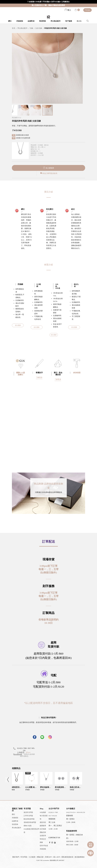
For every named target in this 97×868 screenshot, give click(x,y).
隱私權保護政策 (67, 857)
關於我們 (16, 857)
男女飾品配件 (56, 21)
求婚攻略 (43, 849)
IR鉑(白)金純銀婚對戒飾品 (24, 755)
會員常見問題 (28, 812)
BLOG (79, 21)
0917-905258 (53, 816)
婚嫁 (41, 842)
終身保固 (77, 373)
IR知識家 (43, 812)
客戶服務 (69, 21)
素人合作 (57, 857)
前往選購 (18, 325)
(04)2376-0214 (71, 812)
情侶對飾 (42, 21)
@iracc (28, 752)
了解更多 (39, 377)
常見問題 (24, 857)
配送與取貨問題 (29, 819)
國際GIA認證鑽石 (21, 374)
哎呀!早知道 (44, 846)
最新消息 (43, 822)
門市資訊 (87, 10)
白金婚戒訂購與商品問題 (31, 831)
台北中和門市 (54, 809)
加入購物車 (49, 168)
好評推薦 (43, 829)
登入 (68, 10)
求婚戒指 (20, 21)
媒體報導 (43, 826)
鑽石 (10, 21)
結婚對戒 (31, 21)
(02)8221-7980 (53, 812)
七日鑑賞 (32, 857)
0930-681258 (81, 812)
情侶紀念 (43, 839)
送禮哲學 (43, 836)
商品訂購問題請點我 (49, 173)
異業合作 (48, 857)
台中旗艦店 (71, 809)
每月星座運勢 (44, 817)
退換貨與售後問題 (30, 822)
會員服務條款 (80, 857)
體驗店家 (43, 832)
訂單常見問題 (28, 816)
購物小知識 (28, 826)
